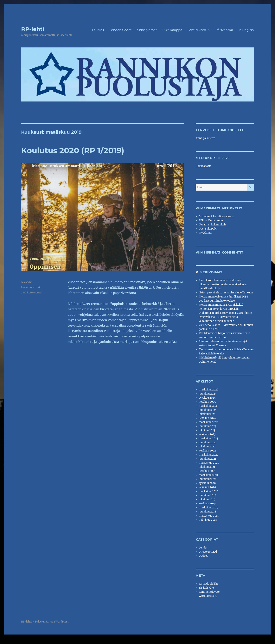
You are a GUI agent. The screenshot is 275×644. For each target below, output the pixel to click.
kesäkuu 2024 (207, 418)
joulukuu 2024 (208, 410)
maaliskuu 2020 (209, 491)
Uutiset (203, 556)
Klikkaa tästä (204, 166)
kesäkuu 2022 (207, 451)
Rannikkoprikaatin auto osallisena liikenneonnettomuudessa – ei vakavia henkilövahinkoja (223, 284)
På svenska (224, 30)
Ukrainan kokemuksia (212, 225)
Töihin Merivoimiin (211, 221)
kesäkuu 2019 (207, 503)
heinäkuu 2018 (208, 520)
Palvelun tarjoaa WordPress (52, 622)
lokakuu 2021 (207, 467)
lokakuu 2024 (207, 414)
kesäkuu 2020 (207, 487)
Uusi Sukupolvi (208, 229)
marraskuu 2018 (209, 516)
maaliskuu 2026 (209, 390)
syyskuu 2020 (207, 483)
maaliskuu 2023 (208, 438)
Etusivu (98, 30)
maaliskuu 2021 (208, 475)
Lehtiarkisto (197, 30)
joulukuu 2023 (208, 426)
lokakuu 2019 (207, 499)
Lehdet (203, 548)
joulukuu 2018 (207, 512)
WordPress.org (208, 596)
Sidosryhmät (147, 30)
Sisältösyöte (206, 588)
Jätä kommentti (31, 292)
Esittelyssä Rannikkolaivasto (216, 216)
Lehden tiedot (121, 30)
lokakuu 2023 (207, 430)
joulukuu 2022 (208, 442)
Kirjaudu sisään (208, 584)
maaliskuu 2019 (208, 508)
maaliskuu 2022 (209, 455)
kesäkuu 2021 (207, 471)
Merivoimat (211, 272)
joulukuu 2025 (208, 394)
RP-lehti (33, 29)
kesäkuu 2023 (207, 434)
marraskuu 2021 (209, 463)
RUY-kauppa (172, 30)
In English (246, 30)
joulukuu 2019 (208, 495)
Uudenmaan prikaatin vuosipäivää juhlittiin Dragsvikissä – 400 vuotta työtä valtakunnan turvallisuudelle (225, 317)
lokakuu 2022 (207, 447)
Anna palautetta (205, 138)
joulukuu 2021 (207, 459)
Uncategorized (31, 287)
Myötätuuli (205, 233)
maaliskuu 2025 (209, 406)
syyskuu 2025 (207, 398)
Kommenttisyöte (209, 592)
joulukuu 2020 (208, 479)
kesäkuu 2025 (207, 402)
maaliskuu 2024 (209, 422)
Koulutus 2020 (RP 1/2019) (73, 150)
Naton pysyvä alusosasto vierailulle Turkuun (226, 293)
